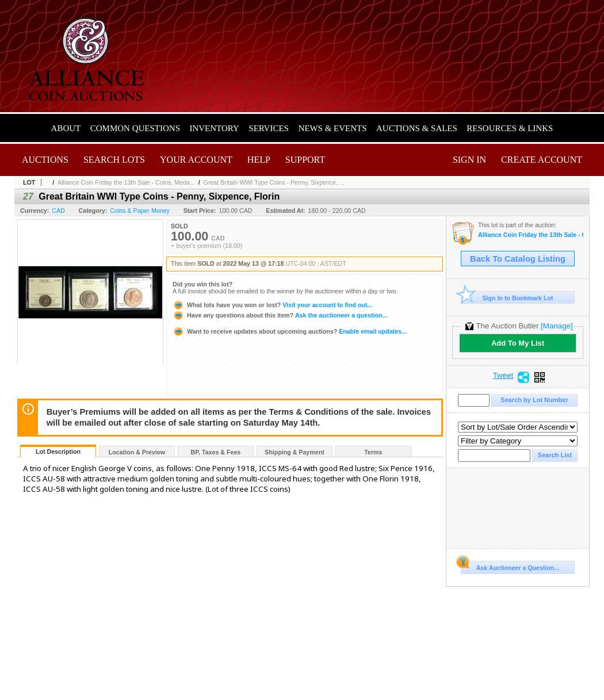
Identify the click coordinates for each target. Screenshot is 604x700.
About (66, 128)
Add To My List (518, 343)
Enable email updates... (290, 331)
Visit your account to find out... (272, 305)
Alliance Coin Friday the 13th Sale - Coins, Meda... (126, 182)
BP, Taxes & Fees (216, 452)
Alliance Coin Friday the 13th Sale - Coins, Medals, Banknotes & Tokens (531, 235)
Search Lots (114, 160)
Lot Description (58, 452)
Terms (373, 452)
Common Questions (135, 128)
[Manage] (557, 326)
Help (259, 160)
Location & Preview (137, 452)
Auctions (45, 160)
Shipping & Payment (295, 452)
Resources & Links (510, 128)
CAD (58, 211)
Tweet (503, 376)
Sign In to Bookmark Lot (507, 298)
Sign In (469, 160)
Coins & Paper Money (140, 211)
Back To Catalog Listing (518, 259)
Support (305, 160)
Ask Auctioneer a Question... (510, 566)
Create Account (542, 160)
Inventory (214, 128)
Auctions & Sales (417, 128)
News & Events (332, 128)
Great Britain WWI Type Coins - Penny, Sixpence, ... (274, 182)
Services (269, 128)
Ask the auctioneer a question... (280, 315)
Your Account (196, 160)
